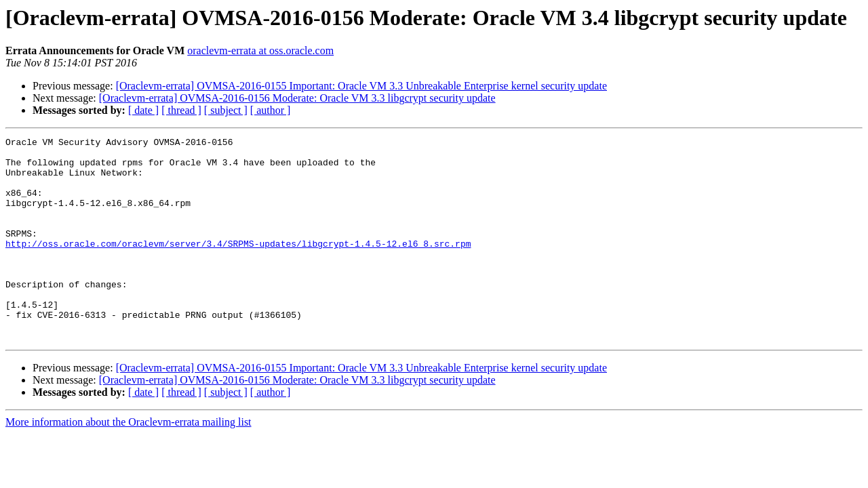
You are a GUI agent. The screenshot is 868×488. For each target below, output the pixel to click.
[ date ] (143, 110)
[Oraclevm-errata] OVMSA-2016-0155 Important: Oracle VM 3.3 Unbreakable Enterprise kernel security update (361, 86)
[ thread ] (181, 110)
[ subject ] (226, 110)
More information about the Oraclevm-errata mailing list (129, 463)
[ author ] (271, 110)
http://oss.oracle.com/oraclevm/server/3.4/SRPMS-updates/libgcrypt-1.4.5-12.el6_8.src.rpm (238, 266)
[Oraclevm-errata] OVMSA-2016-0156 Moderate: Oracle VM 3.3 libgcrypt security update (297, 98)
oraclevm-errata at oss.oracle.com (260, 50)
